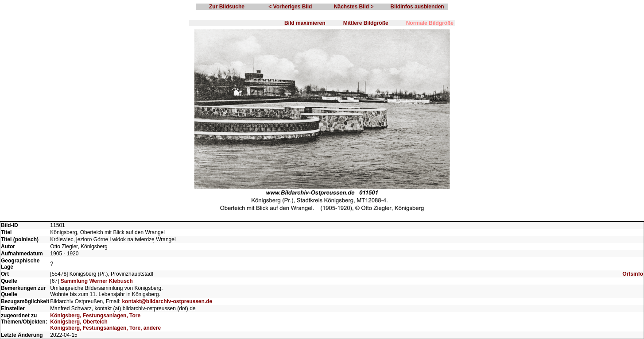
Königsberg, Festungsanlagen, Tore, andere (105, 328)
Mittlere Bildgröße (366, 23)
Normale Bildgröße (430, 23)
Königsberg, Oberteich (79, 322)
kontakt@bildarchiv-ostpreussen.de (167, 301)
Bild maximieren (305, 23)
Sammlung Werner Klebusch (97, 281)
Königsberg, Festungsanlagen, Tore (95, 316)
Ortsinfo (633, 274)
